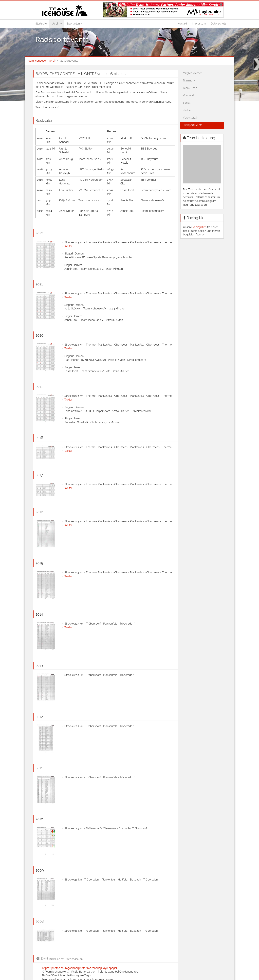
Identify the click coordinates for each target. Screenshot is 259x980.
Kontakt (182, 24)
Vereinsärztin (191, 118)
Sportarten (74, 24)
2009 (40, 870)
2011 (39, 768)
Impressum (199, 24)
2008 (40, 921)
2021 (39, 284)
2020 (39, 335)
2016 (39, 512)
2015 (39, 563)
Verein (57, 24)
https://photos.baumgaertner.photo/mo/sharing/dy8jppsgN (79, 968)
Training (189, 81)
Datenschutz (219, 24)
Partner (187, 110)
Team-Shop (190, 88)
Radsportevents (193, 125)
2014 (39, 614)
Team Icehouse (36, 61)
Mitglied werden (193, 73)
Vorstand (188, 95)
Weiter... (69, 246)
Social (187, 103)
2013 (39, 665)
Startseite (41, 24)
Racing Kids (196, 218)
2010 (39, 819)
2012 (39, 717)
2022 (39, 233)
